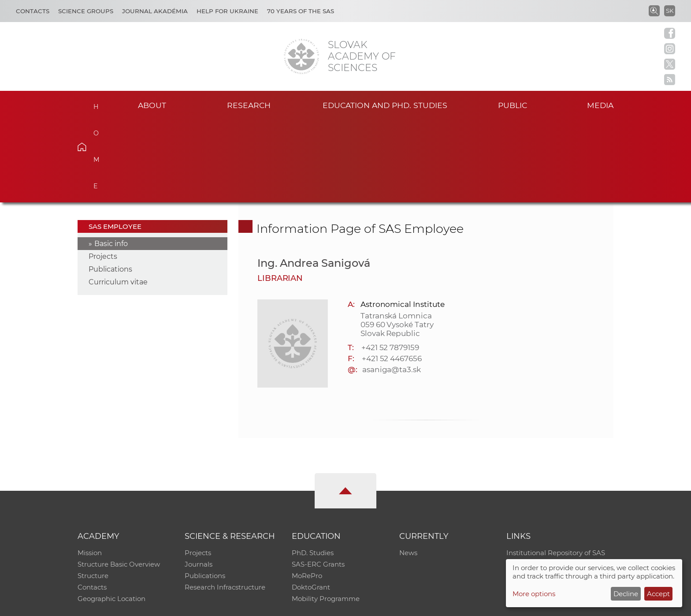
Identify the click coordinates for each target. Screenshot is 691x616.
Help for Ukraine (227, 11)
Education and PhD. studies (385, 105)
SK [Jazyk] (670, 11)
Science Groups (86, 11)
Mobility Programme (326, 517)
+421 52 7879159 (390, 265)
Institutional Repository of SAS (556, 471)
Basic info (111, 162)
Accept (658, 594)
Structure (93, 494)
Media (600, 105)
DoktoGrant (311, 505)
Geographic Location (111, 517)
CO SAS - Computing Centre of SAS (197, 605)
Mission (90, 471)
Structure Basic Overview (119, 482)
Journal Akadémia (155, 11)
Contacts (33, 11)
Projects (103, 174)
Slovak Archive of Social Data (553, 482)
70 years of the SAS (301, 11)
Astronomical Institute (403, 222)
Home (95, 104)
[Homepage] (301, 56)
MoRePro (307, 494)
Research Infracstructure (225, 505)
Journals (199, 482)
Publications (110, 187)
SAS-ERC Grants (318, 482)
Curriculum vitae (118, 200)
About (152, 105)
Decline (626, 594)
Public (513, 105)
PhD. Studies (313, 471)
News (408, 471)
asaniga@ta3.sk (392, 287)
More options (534, 594)
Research (249, 105)
